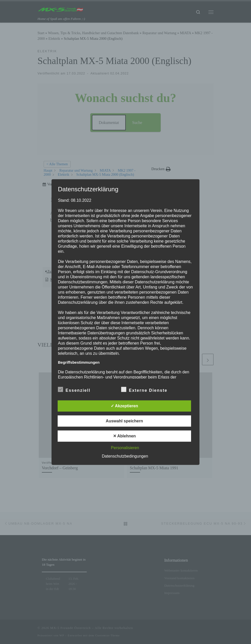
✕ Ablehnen (124, 436)
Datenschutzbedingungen (125, 456)
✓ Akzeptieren (124, 406)
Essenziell (74, 389)
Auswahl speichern (124, 421)
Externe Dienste (144, 389)
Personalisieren (125, 448)
